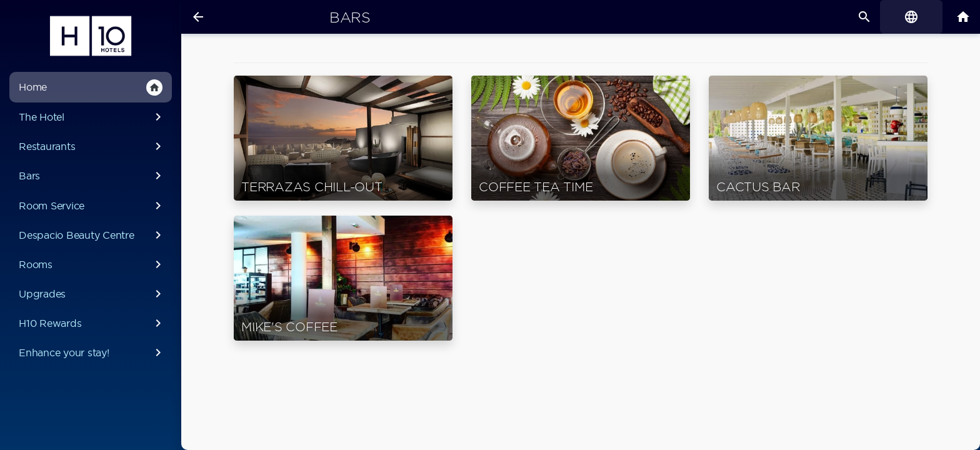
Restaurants (92, 146)
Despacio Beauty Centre (92, 235)
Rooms (92, 264)
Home (91, 87)
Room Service (92, 206)
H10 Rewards (92, 323)
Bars (92, 176)
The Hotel (92, 117)
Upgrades (92, 294)
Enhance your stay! (92, 352)
